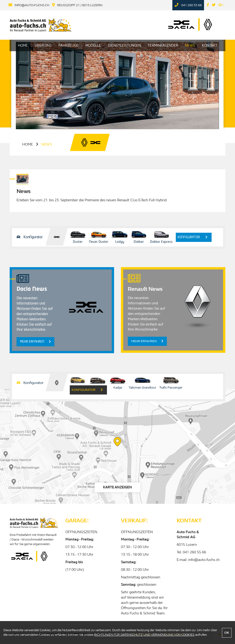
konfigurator (193, 237)
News (190, 45)
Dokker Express (161, 236)
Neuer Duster (99, 236)
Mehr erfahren (35, 342)
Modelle (93, 45)
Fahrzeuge (69, 45)
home (28, 144)
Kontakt (210, 45)
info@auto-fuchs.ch (32, 5)
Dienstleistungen (124, 45)
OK (227, 633)
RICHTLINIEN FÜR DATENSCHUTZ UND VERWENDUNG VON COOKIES (144, 635)
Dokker (139, 236)
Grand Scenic (98, 382)
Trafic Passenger (171, 382)
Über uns (43, 45)
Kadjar (118, 382)
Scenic (78, 382)
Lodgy (120, 236)
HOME (23, 45)
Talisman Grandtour (143, 382)
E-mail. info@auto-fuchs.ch (198, 560)
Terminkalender (163, 45)
